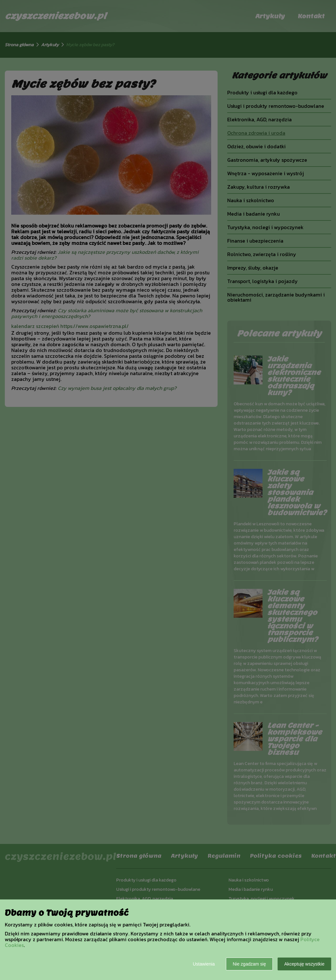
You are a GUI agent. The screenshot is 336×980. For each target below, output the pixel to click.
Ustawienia (204, 964)
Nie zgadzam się (249, 964)
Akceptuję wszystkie (304, 964)
